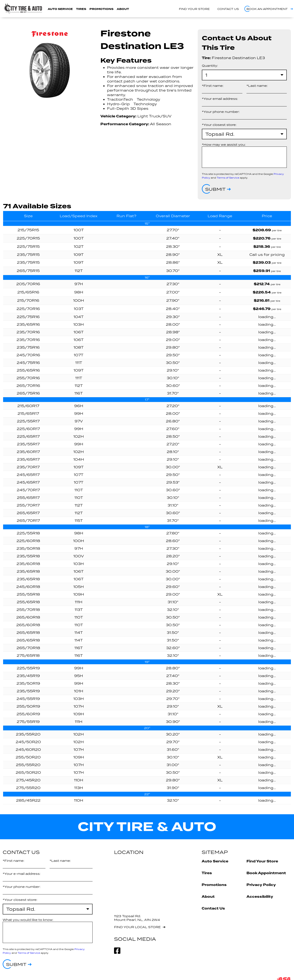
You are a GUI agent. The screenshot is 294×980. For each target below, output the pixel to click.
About (123, 9)
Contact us (228, 9)
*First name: (213, 86)
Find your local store (137, 927)
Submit (215, 189)
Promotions (101, 9)
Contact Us (213, 908)
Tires (81, 9)
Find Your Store (262, 861)
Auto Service (60, 9)
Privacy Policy (261, 885)
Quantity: (210, 66)
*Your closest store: (219, 125)
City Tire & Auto (147, 827)
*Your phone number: (221, 112)
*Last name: (257, 86)
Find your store (194, 9)
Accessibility (260, 897)
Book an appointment (267, 9)
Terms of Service (228, 178)
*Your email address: (220, 99)
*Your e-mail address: (22, 874)
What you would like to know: (28, 920)
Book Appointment (266, 873)
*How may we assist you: (224, 145)
